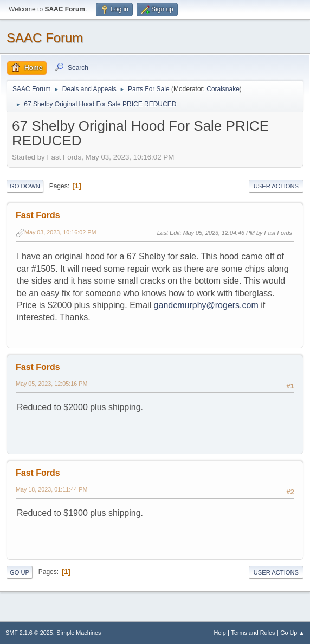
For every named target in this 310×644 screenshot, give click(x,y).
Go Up (20, 572)
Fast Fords (38, 215)
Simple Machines (79, 633)
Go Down (25, 186)
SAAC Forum (45, 38)
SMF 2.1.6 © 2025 (29, 633)
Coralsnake (223, 89)
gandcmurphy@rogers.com (206, 305)
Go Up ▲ (292, 633)
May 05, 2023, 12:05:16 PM (51, 384)
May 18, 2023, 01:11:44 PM (51, 489)
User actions (276, 186)
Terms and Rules (253, 633)
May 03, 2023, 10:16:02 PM (60, 232)
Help (220, 633)
